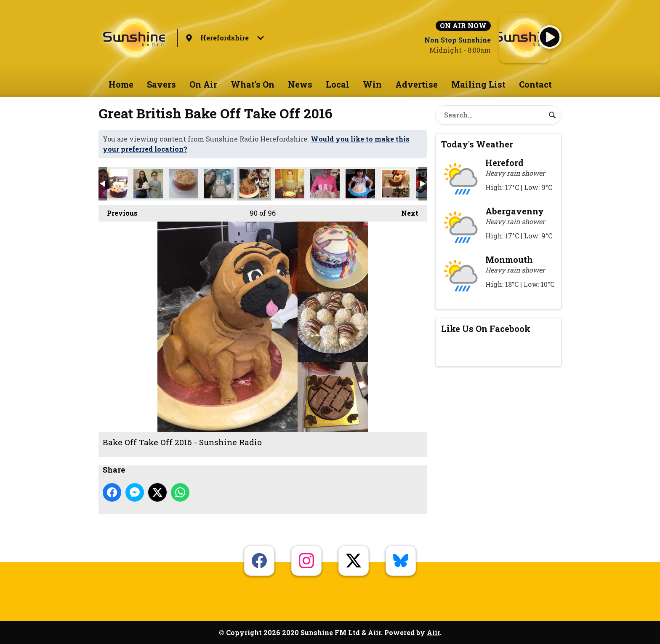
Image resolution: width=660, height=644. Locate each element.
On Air (203, 84)
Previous (118, 211)
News (300, 84)
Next (406, 211)
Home (121, 84)
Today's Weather (477, 144)
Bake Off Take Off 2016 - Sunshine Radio (113, 184)
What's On (253, 84)
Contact (535, 84)
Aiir (433, 632)
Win (372, 84)
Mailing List (478, 84)
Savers (161, 84)
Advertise (416, 84)
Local (338, 84)
